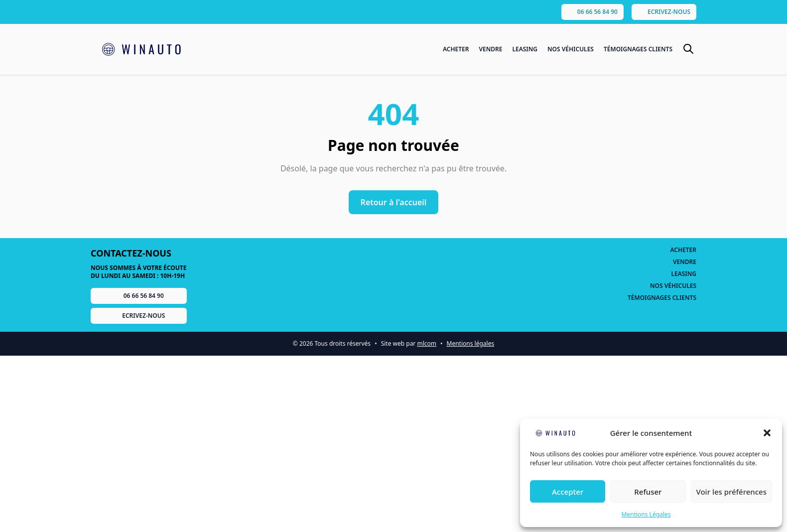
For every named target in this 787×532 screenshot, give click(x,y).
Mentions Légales (646, 514)
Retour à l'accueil (394, 202)
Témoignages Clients (638, 49)
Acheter (456, 49)
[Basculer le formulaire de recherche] (688, 49)
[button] (767, 433)
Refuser (648, 492)
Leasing (525, 49)
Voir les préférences (731, 492)
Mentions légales (471, 343)
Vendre (490, 49)
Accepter (568, 492)
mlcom (427, 343)
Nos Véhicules (571, 49)
